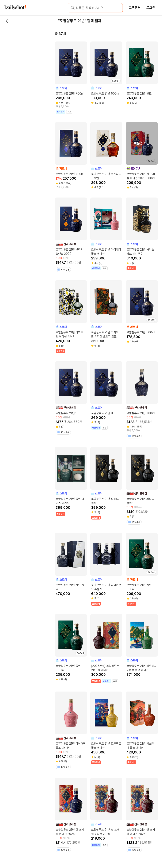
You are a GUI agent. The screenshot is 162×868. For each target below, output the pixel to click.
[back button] (7, 21)
